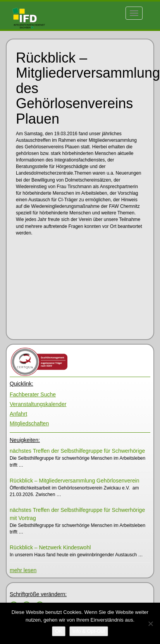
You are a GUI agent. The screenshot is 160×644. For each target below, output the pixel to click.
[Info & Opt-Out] (89, 631)
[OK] (59, 631)
